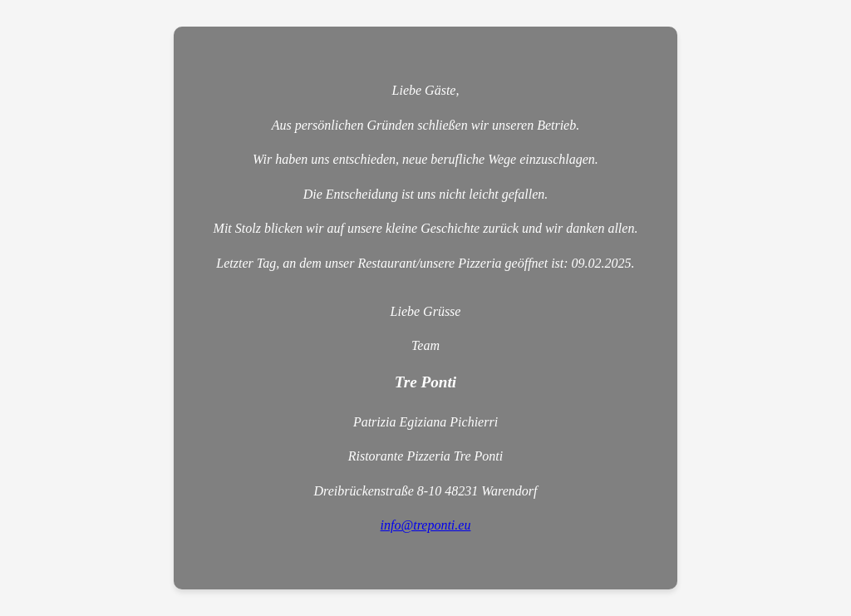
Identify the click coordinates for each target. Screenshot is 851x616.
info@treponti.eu (426, 525)
